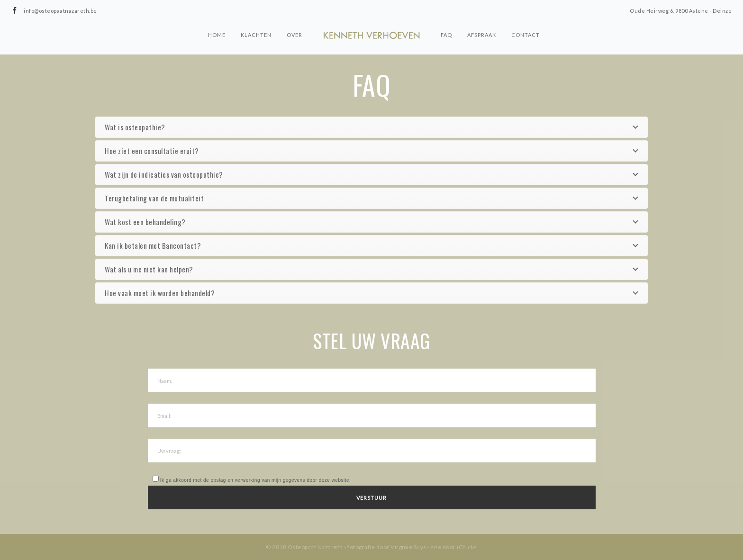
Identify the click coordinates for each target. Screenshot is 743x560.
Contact (526, 35)
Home (217, 35)
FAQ (446, 35)
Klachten (256, 35)
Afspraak (482, 35)
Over (294, 35)
